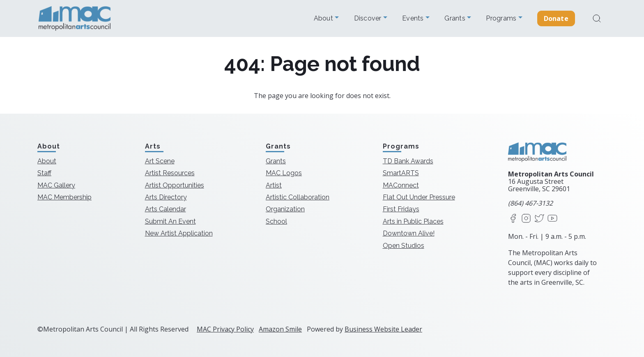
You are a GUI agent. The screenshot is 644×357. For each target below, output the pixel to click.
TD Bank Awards (408, 161)
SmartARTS (401, 173)
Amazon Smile (280, 329)
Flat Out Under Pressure (419, 197)
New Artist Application (179, 233)
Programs (502, 18)
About (324, 18)
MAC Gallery (56, 185)
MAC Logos (284, 173)
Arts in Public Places (413, 221)
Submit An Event (170, 221)
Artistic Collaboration (298, 197)
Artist (274, 185)
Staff (44, 173)
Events (414, 18)
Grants (456, 18)
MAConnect (401, 185)
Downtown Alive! (409, 233)
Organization (285, 209)
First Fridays (401, 209)
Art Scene (160, 161)
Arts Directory (166, 197)
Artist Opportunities (175, 185)
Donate (556, 18)
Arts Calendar (166, 209)
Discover (369, 18)
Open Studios (404, 246)
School (276, 221)
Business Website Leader (383, 329)
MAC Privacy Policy (225, 329)
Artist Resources (170, 173)
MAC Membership (64, 197)
